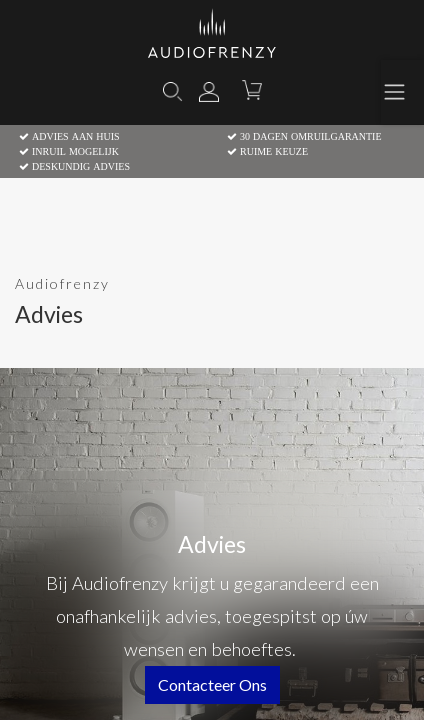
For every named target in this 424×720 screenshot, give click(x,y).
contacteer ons (212, 684)
